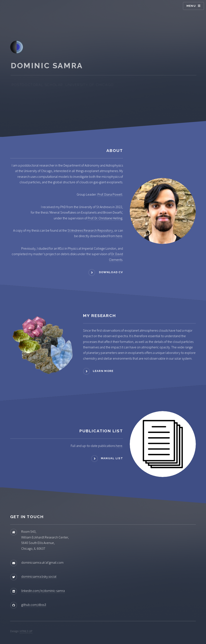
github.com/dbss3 (34, 605)
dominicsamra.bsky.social (39, 576)
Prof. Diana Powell (110, 194)
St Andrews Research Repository (90, 230)
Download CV (111, 272)
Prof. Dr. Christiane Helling (105, 218)
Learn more (103, 371)
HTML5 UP (26, 631)
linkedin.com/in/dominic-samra (43, 591)
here (119, 236)
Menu (191, 6)
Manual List (112, 458)
